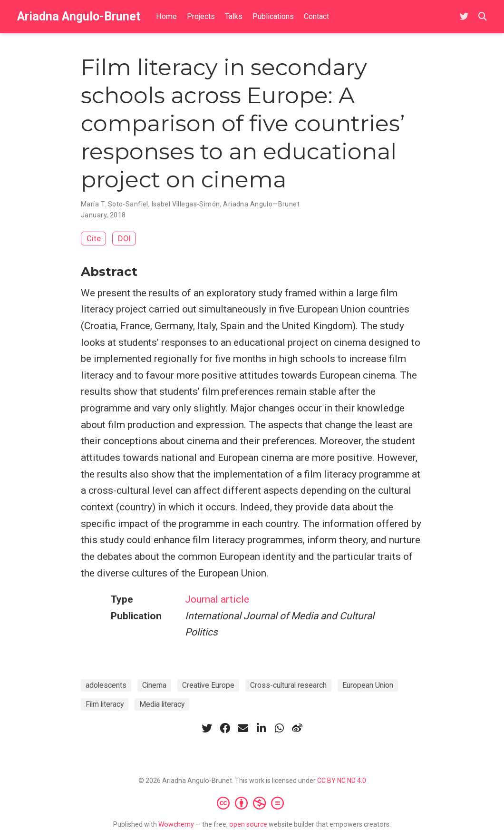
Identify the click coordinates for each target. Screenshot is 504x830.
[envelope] (243, 728)
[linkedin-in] (261, 728)
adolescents (106, 685)
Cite (94, 238)
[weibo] (297, 728)
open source (248, 824)
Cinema (154, 685)
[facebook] (225, 728)
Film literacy (105, 704)
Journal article (217, 599)
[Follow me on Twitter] (464, 17)
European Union (368, 685)
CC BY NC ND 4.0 (342, 781)
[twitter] (207, 728)
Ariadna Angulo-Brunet (79, 16)
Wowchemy (176, 824)
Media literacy (162, 704)
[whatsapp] (279, 728)
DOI (124, 238)
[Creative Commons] (252, 803)
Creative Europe (208, 685)
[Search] (483, 17)
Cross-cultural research (288, 685)
